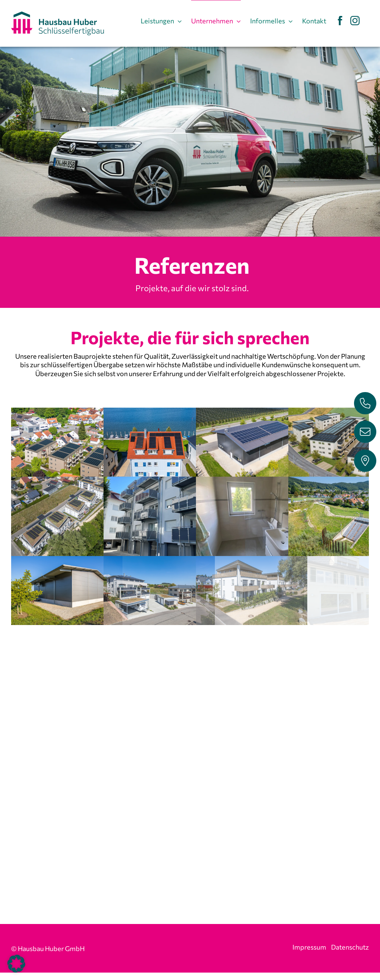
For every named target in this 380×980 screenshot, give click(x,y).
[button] (16, 964)
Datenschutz (350, 948)
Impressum (309, 948)
